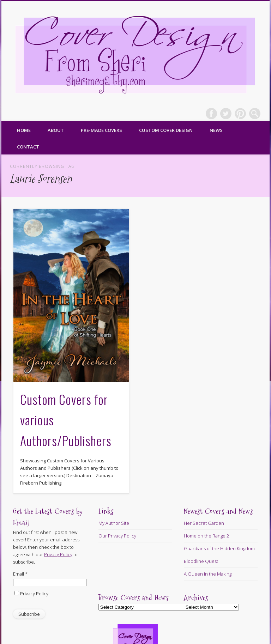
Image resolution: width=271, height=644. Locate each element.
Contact (28, 147)
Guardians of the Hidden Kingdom (219, 548)
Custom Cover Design (166, 130)
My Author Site (114, 523)
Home (24, 130)
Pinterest (240, 114)
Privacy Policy (34, 594)
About (56, 130)
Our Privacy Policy (117, 536)
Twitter (226, 114)
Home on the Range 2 (206, 536)
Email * (20, 574)
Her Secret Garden (204, 523)
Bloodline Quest (201, 561)
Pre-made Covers (101, 130)
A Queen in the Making (208, 574)
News (216, 130)
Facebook (211, 114)
